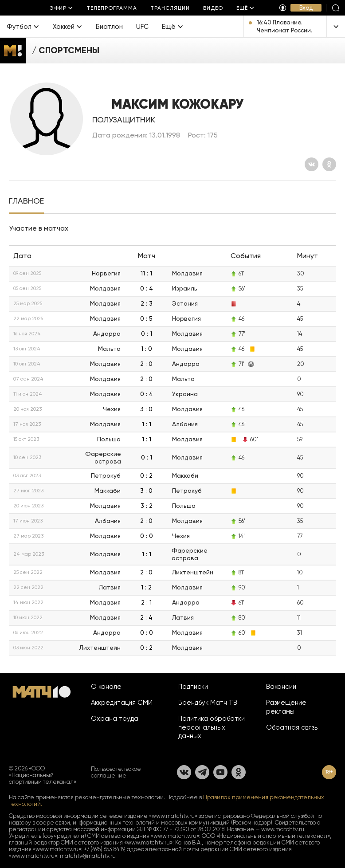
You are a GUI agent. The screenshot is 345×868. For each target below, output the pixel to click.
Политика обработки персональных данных (212, 727)
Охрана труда (115, 719)
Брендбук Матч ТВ (208, 703)
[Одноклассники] (329, 164)
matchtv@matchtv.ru (88, 856)
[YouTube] (220, 772)
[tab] (26, 202)
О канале (106, 687)
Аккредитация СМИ (122, 703)
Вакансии (281, 687)
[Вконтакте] (312, 164)
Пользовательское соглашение (116, 772)
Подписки (193, 687)
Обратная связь (292, 727)
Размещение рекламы (286, 707)
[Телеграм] (202, 772)
